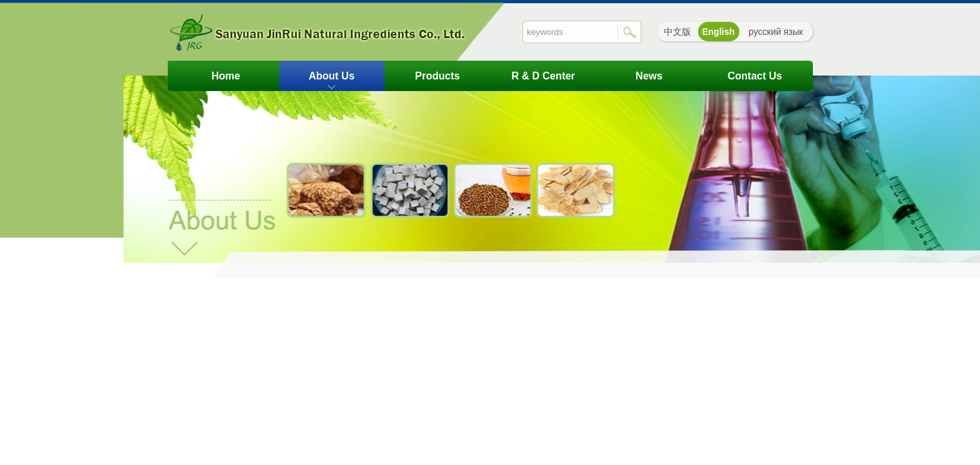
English (718, 32)
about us (331, 76)
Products (437, 76)
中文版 (677, 32)
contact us (755, 76)
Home (226, 76)
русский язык (775, 32)
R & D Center (544, 76)
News (649, 76)
